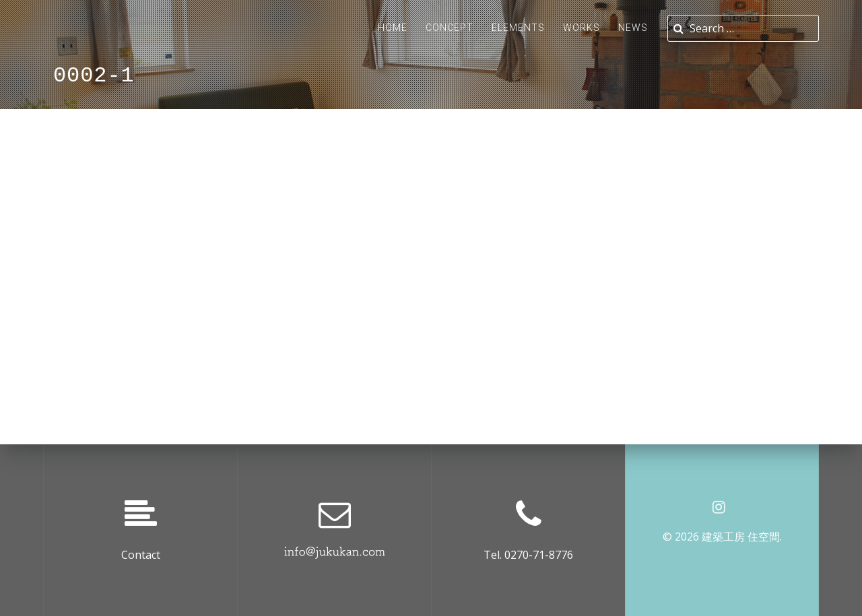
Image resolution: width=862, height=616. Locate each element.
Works (582, 28)
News (633, 28)
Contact (141, 555)
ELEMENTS (518, 28)
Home (393, 28)
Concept (450, 28)
